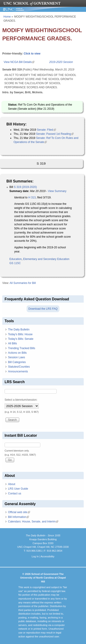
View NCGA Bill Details (19, 62)
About (12, 484)
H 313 (32, 197)
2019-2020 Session (61, 62)
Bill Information (18, 517)
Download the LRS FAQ (43, 309)
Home (7, 17)
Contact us (15, 493)
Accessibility (47, 556)
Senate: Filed (46, 130)
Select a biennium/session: (21, 400)
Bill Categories (17, 362)
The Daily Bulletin (19, 330)
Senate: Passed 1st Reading (55, 134)
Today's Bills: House (20, 334)
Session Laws (17, 357)
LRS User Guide (18, 489)
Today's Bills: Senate (21, 339)
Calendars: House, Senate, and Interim (33, 522)
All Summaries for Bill (23, 283)
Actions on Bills (17, 353)
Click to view (32, 54)
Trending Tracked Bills (22, 348)
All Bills (12, 343)
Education (15, 259)
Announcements (18, 371)
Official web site (19, 512)
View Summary (57, 191)
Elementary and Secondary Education (46, 259)
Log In (35, 556)
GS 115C (15, 263)
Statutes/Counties (19, 367)
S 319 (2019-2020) (25, 187)
